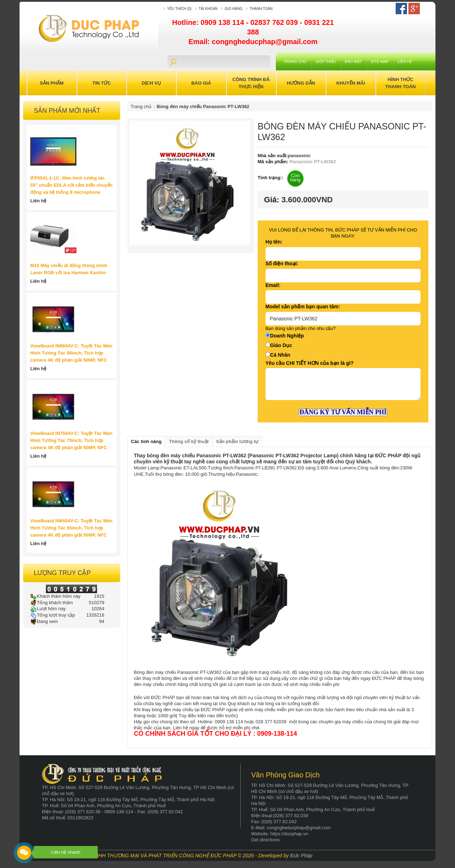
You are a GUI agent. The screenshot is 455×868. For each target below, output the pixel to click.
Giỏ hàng (234, 9)
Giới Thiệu (326, 62)
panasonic (299, 156)
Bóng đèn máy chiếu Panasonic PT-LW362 (203, 106)
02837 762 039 (275, 22)
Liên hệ (405, 62)
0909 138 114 (223, 22)
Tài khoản (208, 9)
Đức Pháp (301, 856)
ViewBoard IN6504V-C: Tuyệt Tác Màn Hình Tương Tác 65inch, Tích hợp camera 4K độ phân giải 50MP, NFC (71, 528)
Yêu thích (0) (179, 9)
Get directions (266, 840)
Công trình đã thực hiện (251, 83)
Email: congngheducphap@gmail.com (253, 42)
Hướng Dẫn (301, 83)
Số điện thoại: (282, 263)
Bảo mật (354, 62)
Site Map (379, 62)
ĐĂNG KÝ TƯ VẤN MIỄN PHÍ (343, 412)
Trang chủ (295, 62)
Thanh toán (261, 9)
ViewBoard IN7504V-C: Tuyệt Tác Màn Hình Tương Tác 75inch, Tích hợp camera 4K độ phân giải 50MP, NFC (71, 440)
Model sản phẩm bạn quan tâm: (303, 307)
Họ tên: (274, 242)
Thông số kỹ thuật (189, 441)
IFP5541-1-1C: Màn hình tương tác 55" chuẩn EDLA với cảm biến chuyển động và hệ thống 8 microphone (71, 185)
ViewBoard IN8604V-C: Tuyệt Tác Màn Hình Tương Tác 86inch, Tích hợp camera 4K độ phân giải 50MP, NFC (71, 353)
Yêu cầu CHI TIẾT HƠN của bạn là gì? (310, 363)
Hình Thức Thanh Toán (401, 83)
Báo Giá (201, 83)
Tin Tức (102, 83)
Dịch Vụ (151, 83)
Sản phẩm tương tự (237, 441)
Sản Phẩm (52, 83)
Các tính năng (146, 441)
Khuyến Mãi (351, 83)
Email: (273, 285)
